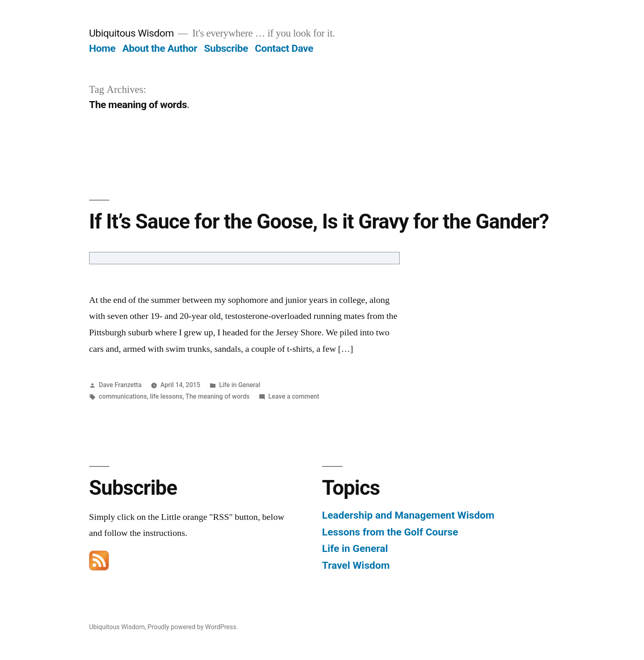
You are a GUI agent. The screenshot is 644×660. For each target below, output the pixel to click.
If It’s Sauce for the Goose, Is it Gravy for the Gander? (319, 222)
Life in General (239, 385)
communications (123, 396)
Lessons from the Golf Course (390, 532)
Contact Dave (284, 48)
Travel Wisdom (356, 565)
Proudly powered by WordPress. (193, 627)
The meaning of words (218, 396)
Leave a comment (294, 396)
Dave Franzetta (120, 385)
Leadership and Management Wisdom (408, 515)
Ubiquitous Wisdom (131, 33)
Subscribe (226, 48)
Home (102, 48)
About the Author (160, 48)
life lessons (166, 396)
